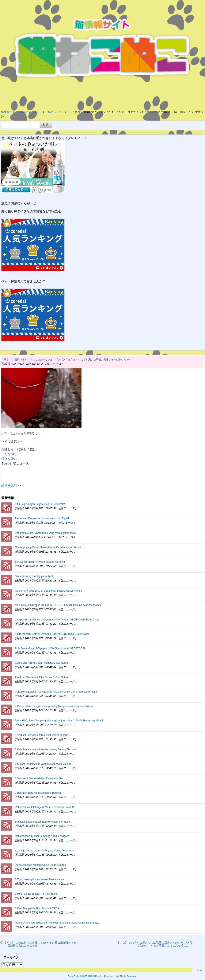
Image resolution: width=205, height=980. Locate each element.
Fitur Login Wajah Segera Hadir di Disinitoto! (40, 504)
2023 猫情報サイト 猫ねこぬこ (99, 976)
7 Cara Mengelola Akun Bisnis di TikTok (37, 908)
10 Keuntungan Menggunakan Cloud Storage (40, 865)
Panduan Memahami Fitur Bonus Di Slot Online (42, 677)
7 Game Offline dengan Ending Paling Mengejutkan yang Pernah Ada (54, 706)
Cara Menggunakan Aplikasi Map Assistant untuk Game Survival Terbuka (56, 692)
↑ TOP (199, 971)
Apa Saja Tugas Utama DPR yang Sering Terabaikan (45, 851)
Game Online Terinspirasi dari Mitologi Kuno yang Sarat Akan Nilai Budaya (57, 923)
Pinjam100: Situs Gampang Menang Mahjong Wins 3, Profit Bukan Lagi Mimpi (59, 721)
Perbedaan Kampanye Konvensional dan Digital (42, 518)
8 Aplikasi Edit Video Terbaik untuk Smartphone (42, 735)
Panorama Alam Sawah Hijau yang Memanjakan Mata (45, 533)
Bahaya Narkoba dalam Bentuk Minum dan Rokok (43, 822)
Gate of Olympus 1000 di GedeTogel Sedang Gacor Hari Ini (48, 591)
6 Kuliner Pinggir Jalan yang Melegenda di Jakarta (43, 764)
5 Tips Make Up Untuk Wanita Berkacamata (39, 879)
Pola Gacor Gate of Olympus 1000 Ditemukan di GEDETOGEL (50, 648)
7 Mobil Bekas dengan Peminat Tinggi (36, 894)
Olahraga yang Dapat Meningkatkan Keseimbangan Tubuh (48, 547)
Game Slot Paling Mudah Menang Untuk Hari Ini (42, 663)
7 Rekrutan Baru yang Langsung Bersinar (38, 793)
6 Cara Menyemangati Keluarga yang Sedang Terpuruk (46, 749)
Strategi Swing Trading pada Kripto (35, 576)
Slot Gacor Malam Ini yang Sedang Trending (40, 562)
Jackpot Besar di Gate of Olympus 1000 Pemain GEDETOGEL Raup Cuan (57, 620)
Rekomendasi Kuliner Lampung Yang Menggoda (42, 836)
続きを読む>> (11, 485)
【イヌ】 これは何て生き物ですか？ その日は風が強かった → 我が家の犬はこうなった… (40, 944)
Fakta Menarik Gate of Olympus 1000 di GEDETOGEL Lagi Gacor (52, 634)
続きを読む (9, 459)
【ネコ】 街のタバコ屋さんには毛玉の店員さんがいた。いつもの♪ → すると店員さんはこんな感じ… (153, 944)
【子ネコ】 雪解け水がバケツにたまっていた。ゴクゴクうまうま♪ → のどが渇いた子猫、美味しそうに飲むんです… (68, 360)
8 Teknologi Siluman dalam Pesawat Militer (39, 778)
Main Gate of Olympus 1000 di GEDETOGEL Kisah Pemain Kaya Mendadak (58, 605)
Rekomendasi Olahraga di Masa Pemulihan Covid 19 (45, 807)
